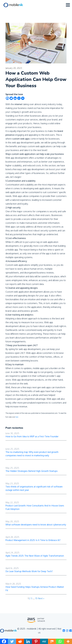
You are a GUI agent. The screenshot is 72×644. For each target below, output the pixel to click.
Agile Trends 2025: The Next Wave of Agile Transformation (35, 556)
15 (36, 598)
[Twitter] (11, 98)
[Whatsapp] (19, 98)
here (17, 417)
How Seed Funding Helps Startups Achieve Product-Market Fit (35, 589)
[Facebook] (7, 98)
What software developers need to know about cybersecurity (36, 525)
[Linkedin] (15, 98)
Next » (41, 598)
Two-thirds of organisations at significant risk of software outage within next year (34, 488)
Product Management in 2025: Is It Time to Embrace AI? (33, 540)
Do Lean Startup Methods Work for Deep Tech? (29, 571)
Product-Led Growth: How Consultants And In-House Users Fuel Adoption (35, 507)
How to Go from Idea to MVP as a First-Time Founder (32, 436)
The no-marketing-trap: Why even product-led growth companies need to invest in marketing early (32, 454)
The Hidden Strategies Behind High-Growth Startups (32, 471)
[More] (23, 98)
